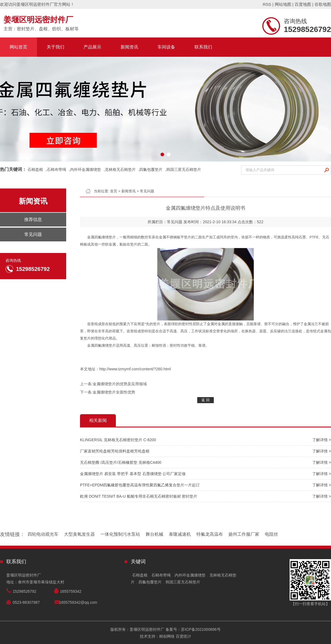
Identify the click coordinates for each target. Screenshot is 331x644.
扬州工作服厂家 (244, 534)
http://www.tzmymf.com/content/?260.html (135, 369)
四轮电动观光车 (43, 534)
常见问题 (147, 191)
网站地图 (283, 4)
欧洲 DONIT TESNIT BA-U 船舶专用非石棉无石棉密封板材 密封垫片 (139, 496)
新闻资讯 (129, 47)
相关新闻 (98, 420)
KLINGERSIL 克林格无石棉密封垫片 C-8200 (118, 440)
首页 (114, 191)
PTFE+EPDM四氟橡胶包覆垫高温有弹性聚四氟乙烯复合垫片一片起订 (140, 485)
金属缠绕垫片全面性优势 (114, 392)
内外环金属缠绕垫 (86, 169)
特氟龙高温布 (210, 534)
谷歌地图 (323, 4)
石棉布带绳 (57, 169)
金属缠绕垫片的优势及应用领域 (120, 384)
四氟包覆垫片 (151, 169)
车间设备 (166, 47)
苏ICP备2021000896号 (201, 629)
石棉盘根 (35, 169)
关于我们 (55, 47)
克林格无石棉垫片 (120, 169)
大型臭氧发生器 (79, 534)
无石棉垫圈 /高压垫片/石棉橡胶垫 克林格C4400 (121, 462)
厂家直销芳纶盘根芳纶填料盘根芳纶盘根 (115, 451)
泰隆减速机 (180, 534)
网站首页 (18, 47)
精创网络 (167, 636)
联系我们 (203, 47)
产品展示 (92, 47)
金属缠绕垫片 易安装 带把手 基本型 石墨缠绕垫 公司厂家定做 (133, 474)
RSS (267, 4)
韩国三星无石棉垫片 (184, 169)
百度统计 (183, 636)
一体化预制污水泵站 (120, 534)
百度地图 (303, 4)
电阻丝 (271, 534)
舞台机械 (154, 534)
